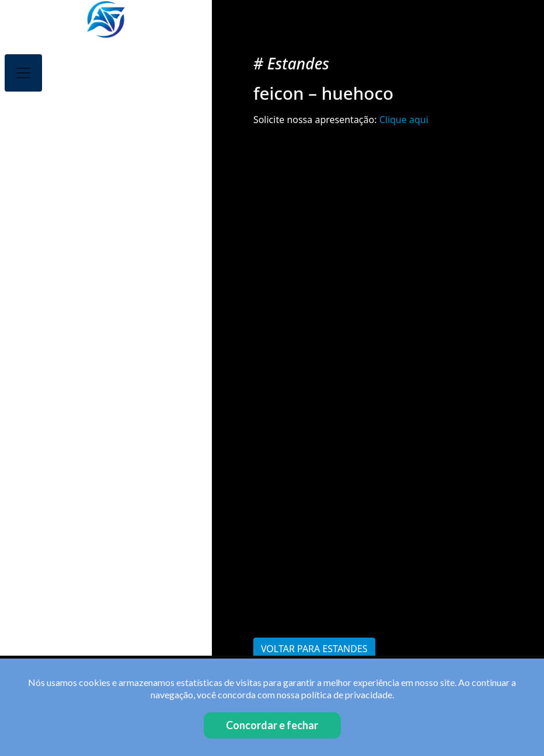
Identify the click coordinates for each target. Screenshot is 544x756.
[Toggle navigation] (23, 73)
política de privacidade (347, 694)
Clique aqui (404, 120)
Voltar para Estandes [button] (314, 649)
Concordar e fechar (272, 725)
